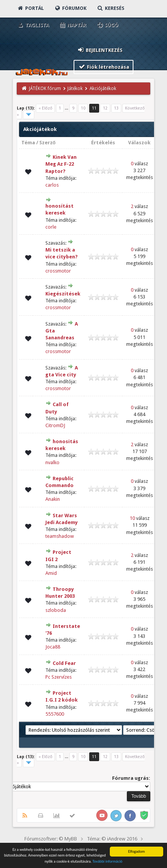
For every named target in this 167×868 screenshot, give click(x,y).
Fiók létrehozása (104, 67)
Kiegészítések (63, 294)
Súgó (107, 25)
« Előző (45, 108)
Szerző (47, 143)
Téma (28, 143)
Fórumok (70, 8)
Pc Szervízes (59, 677)
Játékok (75, 89)
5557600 (55, 714)
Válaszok (139, 143)
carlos (52, 185)
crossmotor (58, 271)
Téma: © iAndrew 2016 (112, 839)
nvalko (52, 462)
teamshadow (60, 536)
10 (83, 108)
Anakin (53, 499)
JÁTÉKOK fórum (45, 89)
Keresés (111, 8)
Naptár (73, 25)
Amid (51, 573)
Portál (31, 8)
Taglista (33, 25)
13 (116, 108)
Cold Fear (64, 663)
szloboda (56, 610)
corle (51, 227)
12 (105, 108)
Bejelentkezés (100, 50)
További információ (107, 861)
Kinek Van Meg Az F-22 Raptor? (61, 164)
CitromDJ (55, 425)
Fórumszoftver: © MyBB (51, 839)
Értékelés (103, 143)
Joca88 (53, 647)
